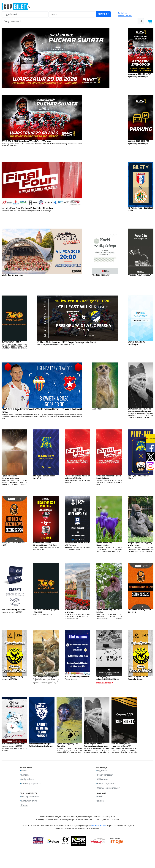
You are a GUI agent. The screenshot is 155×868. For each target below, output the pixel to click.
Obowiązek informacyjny (108, 788)
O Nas (24, 771)
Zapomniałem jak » (125, 16)
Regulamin (102, 771)
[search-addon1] (70, 21)
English (100, 801)
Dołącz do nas (28, 779)
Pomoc (25, 805)
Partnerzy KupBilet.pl (31, 784)
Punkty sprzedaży (105, 775)
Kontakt (25, 775)
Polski (100, 796)
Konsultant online (29, 801)
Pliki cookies (103, 779)
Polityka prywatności (107, 784)
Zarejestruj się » (124, 13)
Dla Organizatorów (30, 796)
